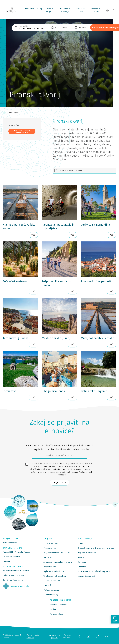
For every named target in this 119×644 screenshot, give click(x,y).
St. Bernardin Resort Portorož (16, 571)
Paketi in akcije (50, 10)
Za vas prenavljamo (52, 581)
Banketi (53, 609)
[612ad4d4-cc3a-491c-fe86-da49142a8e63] (59, 456)
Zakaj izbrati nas (51, 543)
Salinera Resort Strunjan (14, 575)
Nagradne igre (50, 567)
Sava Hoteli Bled (10, 543)
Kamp (40, 9)
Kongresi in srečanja (96, 10)
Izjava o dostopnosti (87, 576)
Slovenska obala (80, 10)
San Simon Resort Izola (13, 580)
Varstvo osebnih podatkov (55, 576)
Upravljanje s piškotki (54, 636)
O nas (80, 543)
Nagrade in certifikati (87, 553)
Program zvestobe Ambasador (56, 553)
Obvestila (82, 567)
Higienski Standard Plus (54, 571)
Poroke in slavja (57, 614)
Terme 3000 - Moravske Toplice (17, 552)
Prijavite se (59, 483)
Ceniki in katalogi (51, 595)
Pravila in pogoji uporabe (33, 636)
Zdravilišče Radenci (12, 557)
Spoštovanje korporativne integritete (94, 571)
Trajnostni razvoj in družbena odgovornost (96, 548)
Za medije (82, 562)
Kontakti (47, 585)
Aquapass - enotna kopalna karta (58, 562)
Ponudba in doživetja (65, 10)
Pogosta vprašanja (51, 590)
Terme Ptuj (8, 561)
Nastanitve (29, 9)
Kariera (81, 557)
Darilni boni (48, 557)
